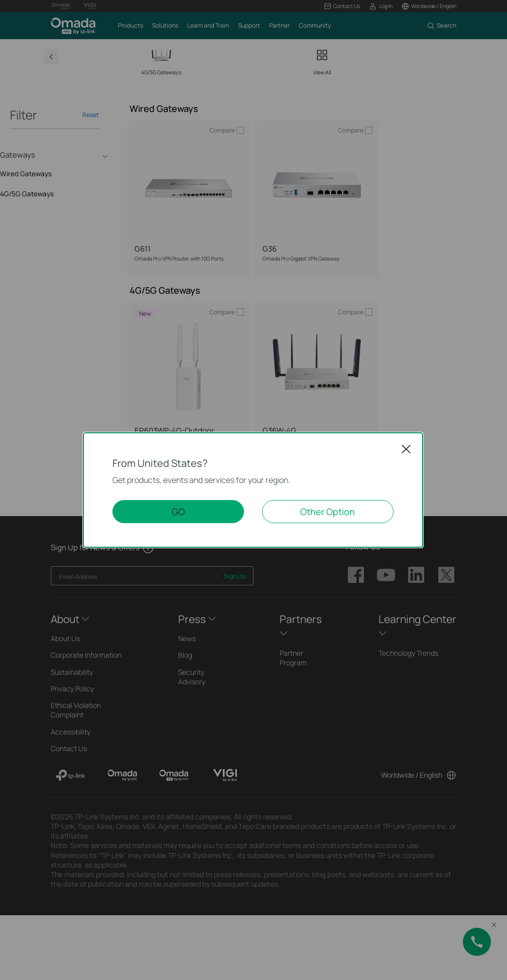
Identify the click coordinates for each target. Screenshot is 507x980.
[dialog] (253, 490)
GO (178, 512)
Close (406, 449)
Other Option (328, 512)
